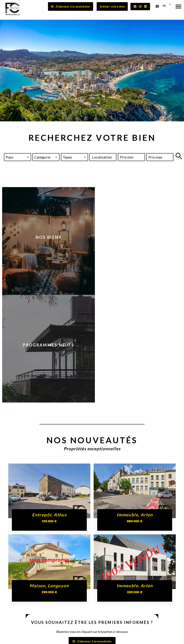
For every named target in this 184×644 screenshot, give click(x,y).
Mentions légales (72, 637)
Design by (163, 638)
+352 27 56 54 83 (18, 619)
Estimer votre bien (112, 6)
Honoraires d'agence (98, 637)
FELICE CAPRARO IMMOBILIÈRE (20, 584)
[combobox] (18, 157)
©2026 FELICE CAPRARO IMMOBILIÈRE (35, 638)
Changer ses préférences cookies (134, 637)
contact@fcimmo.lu (20, 623)
